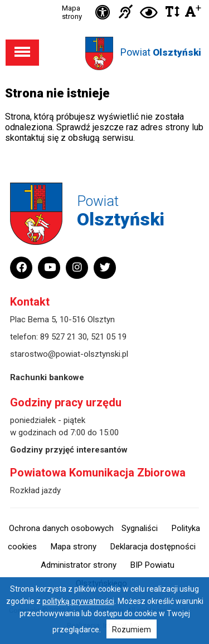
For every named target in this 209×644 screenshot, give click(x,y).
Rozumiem (132, 630)
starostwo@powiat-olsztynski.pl (69, 354)
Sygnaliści (140, 528)
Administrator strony (79, 565)
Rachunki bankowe (47, 377)
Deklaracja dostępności (153, 547)
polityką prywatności (78, 601)
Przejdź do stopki (105, 0)
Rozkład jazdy (35, 490)
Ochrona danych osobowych (61, 528)
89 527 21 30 (64, 337)
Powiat (161, 52)
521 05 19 (109, 337)
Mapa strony (72, 12)
